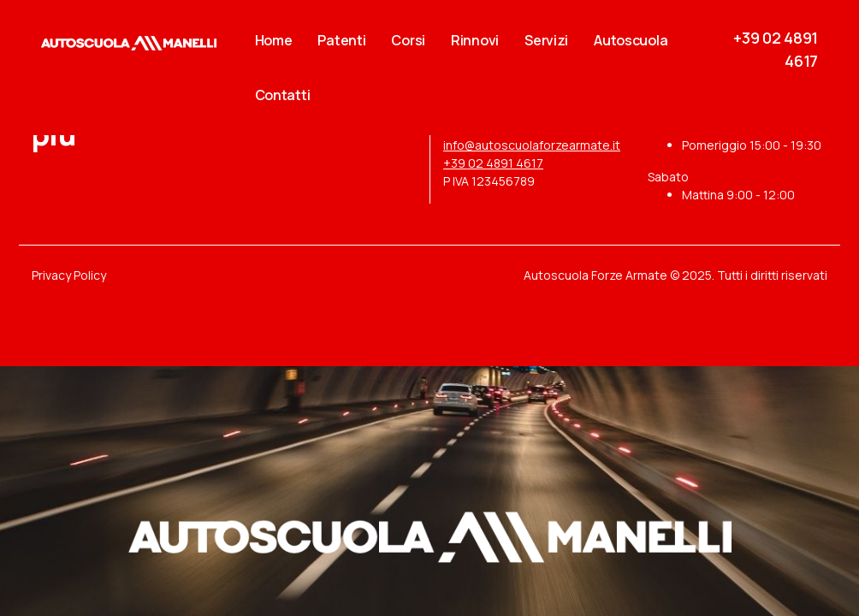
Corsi (408, 40)
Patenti (341, 40)
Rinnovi (475, 40)
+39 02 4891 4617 (493, 163)
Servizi (546, 40)
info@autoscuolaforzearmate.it (532, 145)
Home (274, 40)
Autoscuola (631, 40)
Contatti (283, 95)
